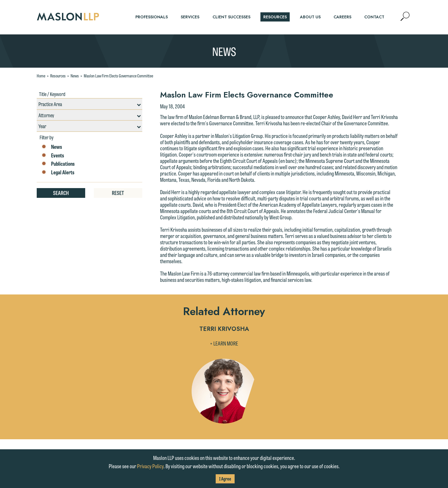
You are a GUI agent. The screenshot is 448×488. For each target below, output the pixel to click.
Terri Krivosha (224, 329)
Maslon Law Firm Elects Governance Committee (118, 76)
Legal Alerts (58, 172)
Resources (58, 76)
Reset (118, 193)
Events (52, 155)
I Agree (225, 479)
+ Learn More (224, 343)
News (75, 76)
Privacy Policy (150, 466)
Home (41, 76)
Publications (58, 164)
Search (61, 193)
